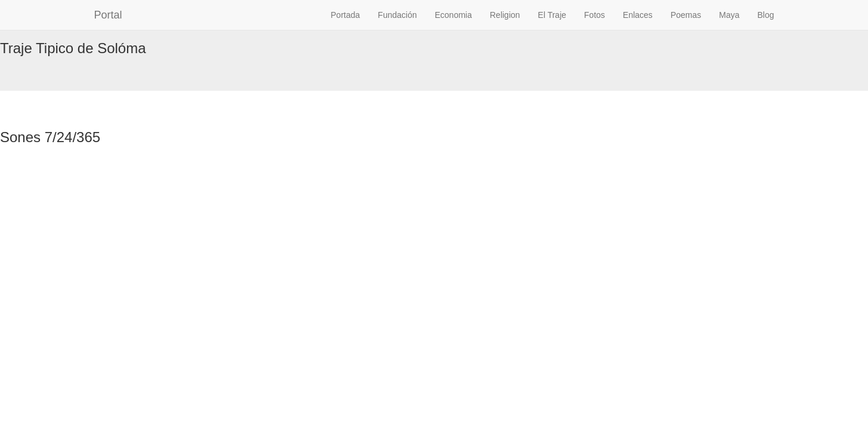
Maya (729, 15)
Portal (108, 15)
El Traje (552, 15)
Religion (505, 15)
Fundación (397, 15)
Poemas (686, 15)
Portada (345, 15)
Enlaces (638, 15)
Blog (765, 15)
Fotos (594, 15)
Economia (453, 15)
